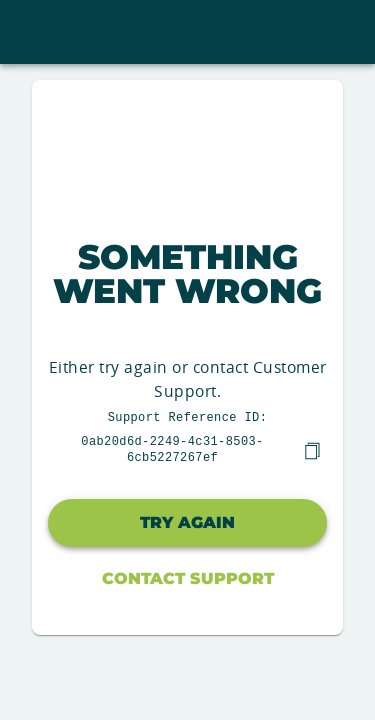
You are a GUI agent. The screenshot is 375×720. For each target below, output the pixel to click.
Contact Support (188, 576)
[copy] (312, 449)
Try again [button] (187, 520)
